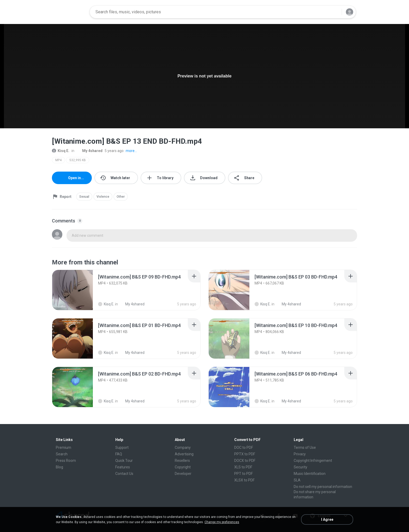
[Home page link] (69, 12)
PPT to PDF (243, 474)
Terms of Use (305, 448)
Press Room (66, 461)
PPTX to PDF (245, 454)
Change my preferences (222, 522)
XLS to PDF (243, 467)
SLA (297, 480)
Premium (64, 448)
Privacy (300, 454)
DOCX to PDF (245, 461)
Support (122, 448)
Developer (183, 474)
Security (300, 467)
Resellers (182, 461)
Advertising (184, 454)
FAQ (119, 454)
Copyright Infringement (313, 461)
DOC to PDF (244, 448)
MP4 (58, 160)
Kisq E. (61, 151)
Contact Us (124, 474)
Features (123, 467)
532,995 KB (78, 160)
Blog (59, 467)
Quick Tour (124, 461)
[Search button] (335, 12)
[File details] (73, 290)
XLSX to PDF (244, 480)
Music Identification (310, 474)
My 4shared (89, 151)
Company (183, 448)
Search (62, 454)
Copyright (183, 467)
